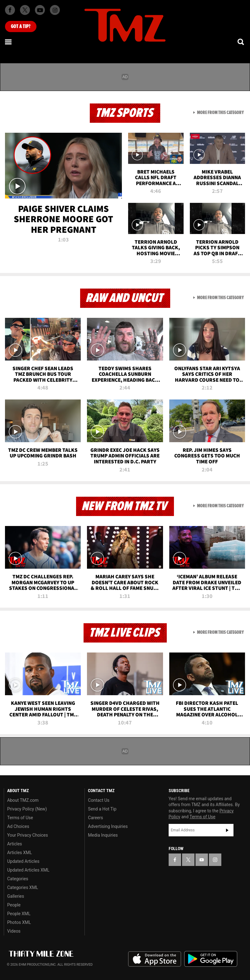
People (14, 905)
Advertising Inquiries (108, 826)
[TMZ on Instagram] (55, 10)
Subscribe (227, 830)
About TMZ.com (23, 800)
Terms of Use (20, 818)
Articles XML (20, 853)
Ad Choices (18, 826)
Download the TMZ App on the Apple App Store (155, 959)
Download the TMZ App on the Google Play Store (211, 959)
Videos (14, 931)
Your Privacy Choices (28, 835)
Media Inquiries (103, 835)
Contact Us (99, 800)
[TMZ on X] (25, 10)
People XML (19, 914)
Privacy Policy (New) (27, 809)
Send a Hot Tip (102, 809)
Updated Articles (23, 861)
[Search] (241, 42)
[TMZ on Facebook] (10, 10)
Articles (15, 844)
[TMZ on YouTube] (202, 860)
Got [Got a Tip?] (21, 26)
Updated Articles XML (28, 870)
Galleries (16, 896)
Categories (18, 879)
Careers (95, 818)
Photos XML (19, 922)
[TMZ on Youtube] (40, 10)
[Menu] (9, 42)
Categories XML (23, 887)
